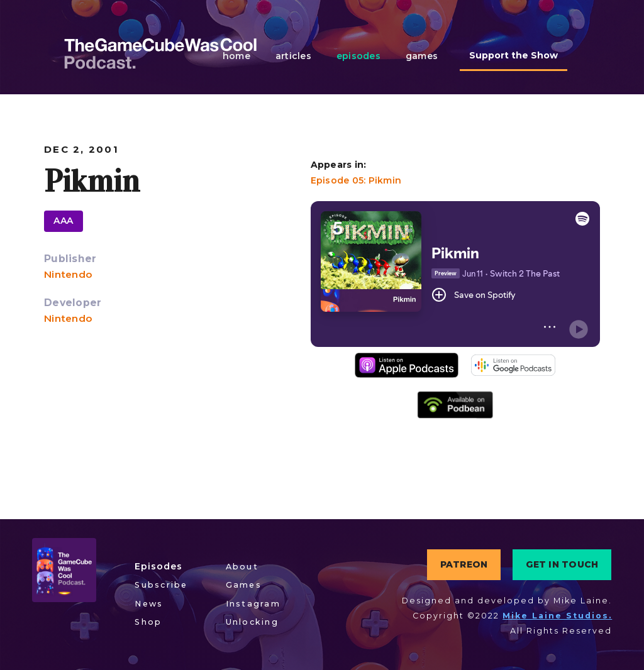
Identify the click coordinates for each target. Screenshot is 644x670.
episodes (358, 56)
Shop (148, 622)
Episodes (158, 566)
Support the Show (514, 55)
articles (293, 56)
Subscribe (161, 585)
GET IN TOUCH (562, 564)
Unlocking (252, 622)
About (242, 567)
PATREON (464, 564)
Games (244, 585)
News (149, 604)
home (236, 56)
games (422, 56)
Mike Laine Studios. (557, 616)
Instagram (253, 604)
